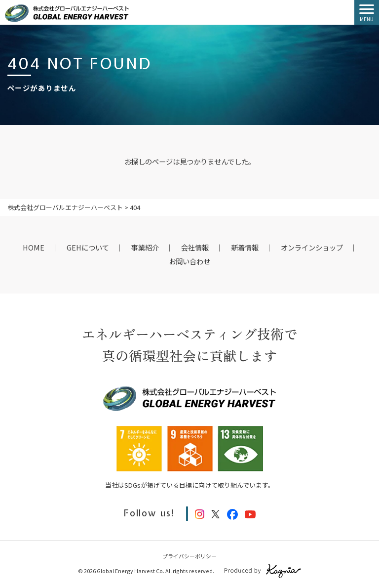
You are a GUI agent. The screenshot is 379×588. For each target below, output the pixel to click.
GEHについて (88, 247)
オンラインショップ (312, 247)
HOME (34, 247)
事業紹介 (145, 247)
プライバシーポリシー (189, 556)
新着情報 (245, 247)
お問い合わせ (189, 261)
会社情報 (195, 247)
